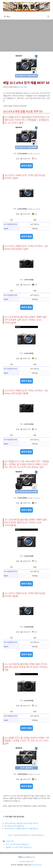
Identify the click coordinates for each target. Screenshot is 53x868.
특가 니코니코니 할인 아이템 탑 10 (17, 844)
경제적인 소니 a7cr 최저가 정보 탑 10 (18, 847)
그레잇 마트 (10, 841)
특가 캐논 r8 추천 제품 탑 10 (14, 826)
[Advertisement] (26, 35)
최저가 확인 (27, 166)
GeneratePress (37, 865)
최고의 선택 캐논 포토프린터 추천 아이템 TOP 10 (21, 823)
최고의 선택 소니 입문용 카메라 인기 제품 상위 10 (21, 829)
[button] (48, 16)
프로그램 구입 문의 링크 (26, 862)
